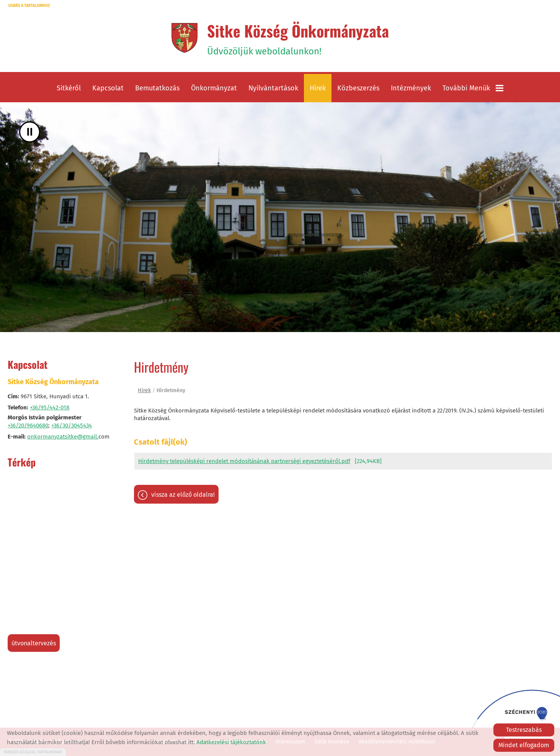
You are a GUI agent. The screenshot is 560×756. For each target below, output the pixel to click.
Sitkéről (69, 88)
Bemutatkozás (157, 88)
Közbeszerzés (358, 88)
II (30, 132)
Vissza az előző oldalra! (183, 495)
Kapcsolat (108, 88)
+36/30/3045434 (72, 425)
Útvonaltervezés (34, 643)
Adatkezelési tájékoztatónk (231, 742)
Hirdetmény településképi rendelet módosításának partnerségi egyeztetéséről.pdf (244, 461)
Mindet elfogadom (524, 745)
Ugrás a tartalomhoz (29, 6)
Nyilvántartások (273, 88)
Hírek (318, 88)
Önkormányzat (214, 88)
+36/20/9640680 (28, 425)
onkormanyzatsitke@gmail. (63, 437)
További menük (473, 88)
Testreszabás (524, 730)
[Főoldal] (184, 38)
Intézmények (411, 88)
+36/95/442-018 (50, 407)
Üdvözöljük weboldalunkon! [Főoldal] (298, 38)
